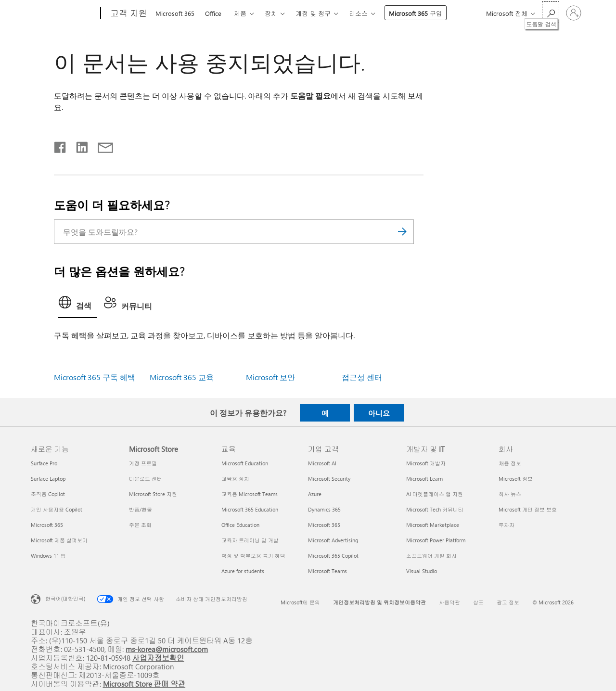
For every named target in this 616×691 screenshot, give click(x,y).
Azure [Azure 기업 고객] (315, 494)
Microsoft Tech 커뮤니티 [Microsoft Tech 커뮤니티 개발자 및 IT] (435, 509)
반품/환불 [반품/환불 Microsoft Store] (141, 509)
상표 (478, 602)
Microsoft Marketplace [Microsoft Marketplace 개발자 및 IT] (433, 525)
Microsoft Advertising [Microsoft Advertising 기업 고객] (333, 540)
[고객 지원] (128, 13)
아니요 (379, 413)
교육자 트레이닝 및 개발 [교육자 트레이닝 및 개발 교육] (250, 540)
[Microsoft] (64, 13)
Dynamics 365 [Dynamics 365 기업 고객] (324, 509)
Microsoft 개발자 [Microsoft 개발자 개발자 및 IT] (426, 463)
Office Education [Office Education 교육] (240, 525)
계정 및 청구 (313, 13)
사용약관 (449, 602)
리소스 (358, 13)
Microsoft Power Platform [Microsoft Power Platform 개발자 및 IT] (436, 540)
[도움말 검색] (551, 12)
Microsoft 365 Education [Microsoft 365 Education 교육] (250, 509)
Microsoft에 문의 (300, 602)
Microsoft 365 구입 (416, 13)
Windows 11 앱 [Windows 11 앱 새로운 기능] (48, 556)
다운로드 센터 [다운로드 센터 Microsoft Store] (146, 479)
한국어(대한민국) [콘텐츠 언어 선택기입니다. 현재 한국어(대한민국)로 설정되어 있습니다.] (65, 598)
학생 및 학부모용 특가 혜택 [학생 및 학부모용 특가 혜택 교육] (253, 556)
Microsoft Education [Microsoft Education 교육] (245, 463)
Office (213, 13)
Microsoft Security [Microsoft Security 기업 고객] (329, 479)
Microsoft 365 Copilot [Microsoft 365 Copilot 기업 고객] (333, 556)
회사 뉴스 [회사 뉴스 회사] (510, 494)
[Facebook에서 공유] (61, 145)
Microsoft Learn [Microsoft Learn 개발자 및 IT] (424, 479)
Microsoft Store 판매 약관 (144, 684)
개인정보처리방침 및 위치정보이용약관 (379, 602)
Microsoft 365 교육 (182, 377)
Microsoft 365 (175, 13)
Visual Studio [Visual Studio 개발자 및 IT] (422, 571)
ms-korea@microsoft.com (167, 649)
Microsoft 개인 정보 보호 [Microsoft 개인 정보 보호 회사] (528, 509)
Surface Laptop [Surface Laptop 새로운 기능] (48, 479)
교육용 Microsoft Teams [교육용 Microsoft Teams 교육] (250, 494)
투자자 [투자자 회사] (507, 525)
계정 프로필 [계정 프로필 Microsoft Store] (143, 463)
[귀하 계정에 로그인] (574, 13)
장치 (271, 13)
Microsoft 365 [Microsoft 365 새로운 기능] (47, 525)
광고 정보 (508, 602)
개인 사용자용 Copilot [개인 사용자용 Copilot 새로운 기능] (57, 509)
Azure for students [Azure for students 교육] (243, 571)
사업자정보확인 (158, 658)
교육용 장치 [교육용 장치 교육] (235, 479)
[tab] (77, 305)
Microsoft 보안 (270, 377)
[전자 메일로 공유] (101, 145)
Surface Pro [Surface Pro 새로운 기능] (44, 463)
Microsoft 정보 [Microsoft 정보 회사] (516, 479)
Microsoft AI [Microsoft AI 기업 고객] (322, 463)
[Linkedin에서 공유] (78, 145)
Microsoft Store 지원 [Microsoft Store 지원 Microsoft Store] (153, 494)
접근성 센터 (362, 377)
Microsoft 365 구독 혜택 (95, 377)
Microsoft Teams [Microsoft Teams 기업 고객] (327, 571)
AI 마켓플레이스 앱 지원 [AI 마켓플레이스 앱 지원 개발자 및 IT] (435, 494)
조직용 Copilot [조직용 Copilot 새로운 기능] (48, 494)
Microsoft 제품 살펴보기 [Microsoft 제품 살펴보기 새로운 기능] (59, 540)
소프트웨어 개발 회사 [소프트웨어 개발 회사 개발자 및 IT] (431, 556)
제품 (240, 13)
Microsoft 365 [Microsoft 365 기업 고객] (324, 525)
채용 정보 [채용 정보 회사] (510, 463)
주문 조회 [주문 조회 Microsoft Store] (140, 525)
